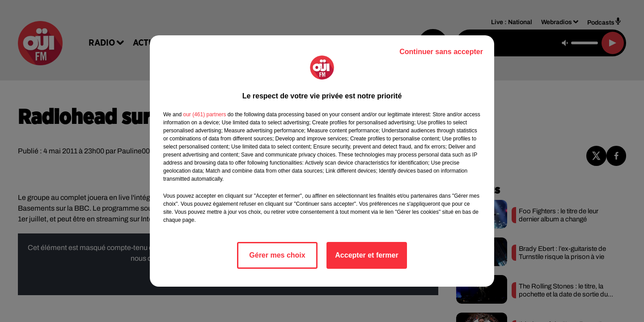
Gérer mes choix (277, 255)
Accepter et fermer (366, 255)
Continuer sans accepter (441, 52)
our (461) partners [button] (204, 114)
